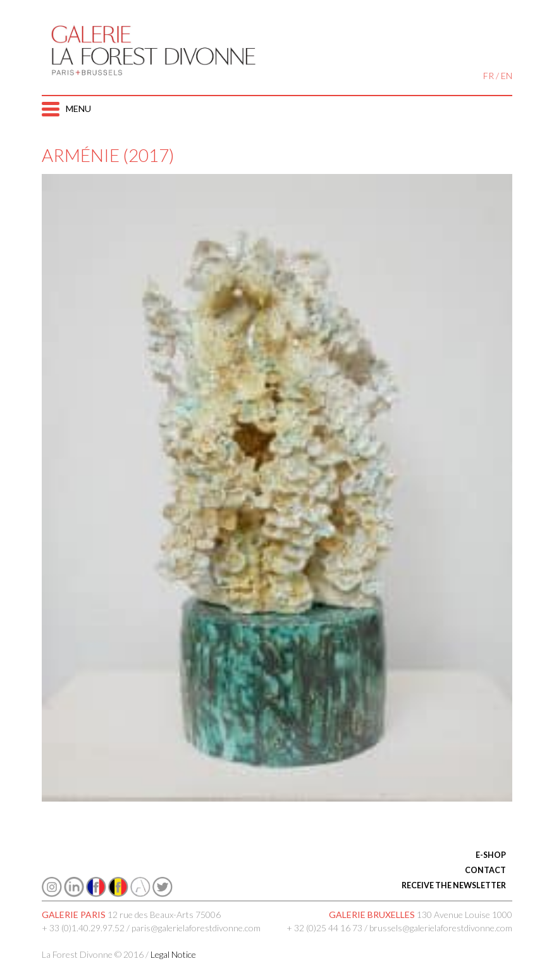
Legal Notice (173, 954)
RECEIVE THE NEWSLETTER (454, 885)
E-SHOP (491, 855)
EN (507, 76)
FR (489, 76)
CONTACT (485, 870)
